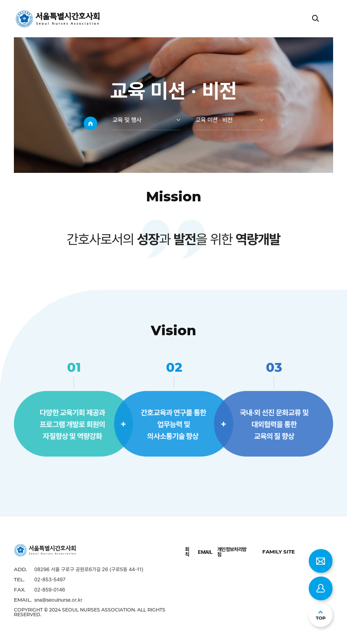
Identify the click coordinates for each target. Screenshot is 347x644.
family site (279, 552)
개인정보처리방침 (232, 552)
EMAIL (205, 552)
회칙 (187, 552)
